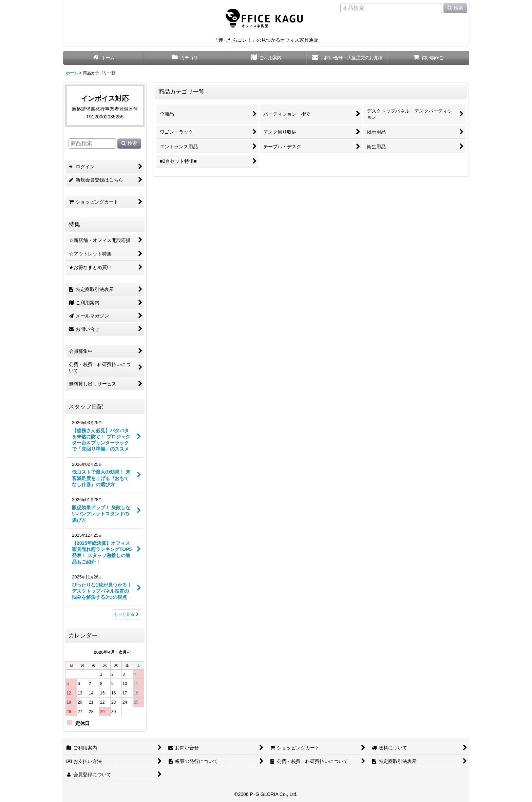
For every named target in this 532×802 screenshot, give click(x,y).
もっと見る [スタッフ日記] (127, 614)
